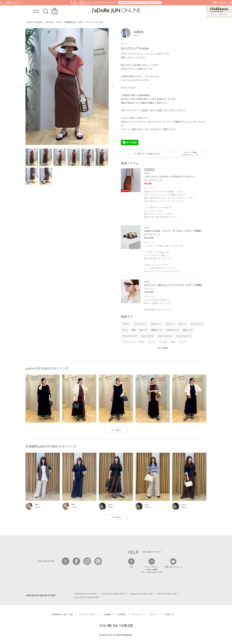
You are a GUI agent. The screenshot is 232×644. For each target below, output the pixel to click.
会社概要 (107, 614)
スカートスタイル (165, 336)
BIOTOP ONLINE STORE (167, 594)
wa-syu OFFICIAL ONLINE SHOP (86, 597)
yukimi (81, 22)
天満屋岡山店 (70, 22)
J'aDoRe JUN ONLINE (34, 22)
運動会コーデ (157, 330)
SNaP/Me (50, 22)
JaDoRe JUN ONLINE (116, 11)
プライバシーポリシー (88, 614)
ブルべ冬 (163, 342)
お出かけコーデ (173, 330)
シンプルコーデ (129, 342)
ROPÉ (59, 22)
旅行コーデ (188, 330)
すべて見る (116, 430)
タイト (125, 330)
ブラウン (126, 324)
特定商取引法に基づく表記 (62, 614)
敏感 (173, 342)
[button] (22, 87)
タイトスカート (197, 324)
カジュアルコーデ (184, 336)
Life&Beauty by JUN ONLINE (85, 594)
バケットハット (140, 324)
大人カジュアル (147, 336)
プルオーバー (156, 324)
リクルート (153, 614)
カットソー (170, 324)
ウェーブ (152, 342)
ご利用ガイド (169, 614)
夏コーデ (143, 330)
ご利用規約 (121, 614)
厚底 (134, 330)
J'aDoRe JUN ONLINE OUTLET (113, 594)
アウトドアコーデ (130, 336)
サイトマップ (137, 614)
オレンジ (183, 324)
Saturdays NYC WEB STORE (141, 594)
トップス (183, 342)
